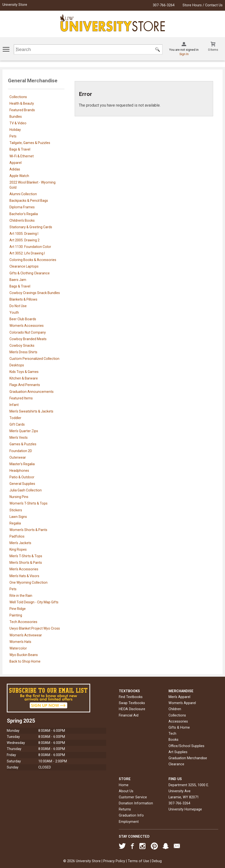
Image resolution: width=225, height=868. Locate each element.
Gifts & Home (179, 728)
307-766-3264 (164, 5)
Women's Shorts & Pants (28, 530)
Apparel (16, 163)
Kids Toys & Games (24, 372)
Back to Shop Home (25, 661)
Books (173, 740)
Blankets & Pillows (23, 299)
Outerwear (18, 457)
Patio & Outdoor (22, 477)
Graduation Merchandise (188, 758)
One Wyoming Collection (28, 582)
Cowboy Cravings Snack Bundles (35, 293)
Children (175, 709)
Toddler (15, 418)
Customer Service (133, 797)
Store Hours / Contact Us (203, 5)
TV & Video (18, 123)
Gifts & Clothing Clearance (30, 273)
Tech (172, 734)
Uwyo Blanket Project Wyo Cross (35, 628)
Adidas (15, 169)
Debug (157, 861)
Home (124, 785)
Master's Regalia (22, 464)
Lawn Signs (18, 517)
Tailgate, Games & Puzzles (30, 143)
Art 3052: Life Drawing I (27, 253)
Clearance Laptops (24, 266)
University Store (15, 5)
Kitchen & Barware (24, 378)
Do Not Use (18, 306)
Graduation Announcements (32, 392)
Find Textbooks (131, 697)
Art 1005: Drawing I (24, 234)
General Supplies (22, 484)
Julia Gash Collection (26, 490)
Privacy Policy (114, 861)
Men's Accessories (24, 569)
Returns (125, 809)
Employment (129, 822)
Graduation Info (131, 815)
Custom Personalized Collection (34, 359)
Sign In (184, 54)
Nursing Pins (19, 497)
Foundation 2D (21, 451)
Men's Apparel (179, 697)
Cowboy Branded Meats (28, 339)
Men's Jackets (20, 543)
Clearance (176, 764)
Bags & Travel (20, 149)
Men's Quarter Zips (24, 431)
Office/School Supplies (186, 746)
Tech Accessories (23, 622)
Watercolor (18, 648)
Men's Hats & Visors (24, 576)
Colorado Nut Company (28, 332)
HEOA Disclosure (132, 709)
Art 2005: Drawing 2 (24, 240)
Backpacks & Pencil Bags (29, 201)
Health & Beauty (22, 103)
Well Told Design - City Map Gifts (34, 602)
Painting (16, 615)
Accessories (178, 721)
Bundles (16, 117)
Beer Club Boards (23, 319)
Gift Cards (17, 424)
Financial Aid (129, 715)
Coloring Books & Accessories (33, 260)
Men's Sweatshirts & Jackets (31, 411)
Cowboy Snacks (22, 346)
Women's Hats (20, 642)
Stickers (16, 510)
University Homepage (185, 809)
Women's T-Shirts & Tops (28, 503)
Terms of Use (138, 861)
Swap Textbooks (132, 703)
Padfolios (17, 536)
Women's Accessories (27, 326)
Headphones (19, 471)
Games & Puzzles (23, 444)
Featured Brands (22, 110)
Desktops (17, 365)
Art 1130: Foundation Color (30, 247)
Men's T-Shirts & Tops (26, 556)
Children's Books (22, 220)
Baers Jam (18, 280)
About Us (126, 791)
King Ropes (18, 549)
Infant (14, 405)
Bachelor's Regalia (24, 214)
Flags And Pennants (25, 385)
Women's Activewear (26, 635)
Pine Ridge (18, 609)
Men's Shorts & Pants (26, 563)
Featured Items (21, 398)
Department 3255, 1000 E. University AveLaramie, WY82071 (189, 791)
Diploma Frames (22, 207)
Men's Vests (19, 438)
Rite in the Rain (21, 596)
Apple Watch (19, 176)
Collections (18, 97)
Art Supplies (178, 752)
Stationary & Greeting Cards (31, 227)
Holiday (15, 130)
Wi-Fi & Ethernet (22, 156)
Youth (14, 312)
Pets (13, 136)
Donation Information (136, 803)
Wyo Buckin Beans (24, 655)
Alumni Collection (23, 194)
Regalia (15, 523)
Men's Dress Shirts (23, 352)
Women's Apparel (182, 703)
